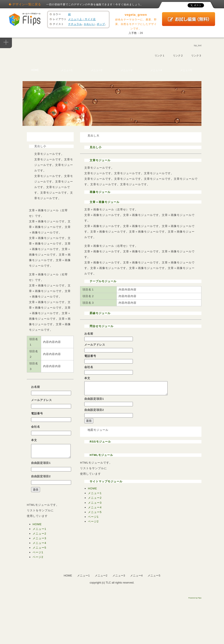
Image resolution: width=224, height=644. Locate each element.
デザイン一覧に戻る (27, 4)
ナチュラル (75, 24)
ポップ (101, 24)
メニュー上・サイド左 (82, 19)
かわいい (89, 24)
